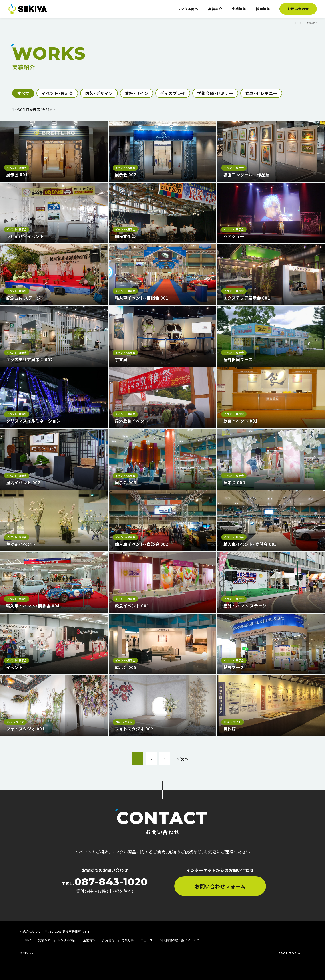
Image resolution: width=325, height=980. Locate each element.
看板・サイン (137, 93)
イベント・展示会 (57, 93)
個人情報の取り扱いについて (180, 940)
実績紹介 (215, 9)
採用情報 (263, 9)
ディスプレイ (173, 93)
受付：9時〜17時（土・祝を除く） (105, 885)
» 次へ (183, 759)
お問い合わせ (298, 9)
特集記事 (128, 940)
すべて (23, 93)
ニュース (147, 940)
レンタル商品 (188, 9)
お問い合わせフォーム (220, 886)
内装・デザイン (99, 93)
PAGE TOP (290, 953)
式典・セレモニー (261, 93)
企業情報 (239, 9)
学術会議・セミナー (215, 93)
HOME (27, 940)
